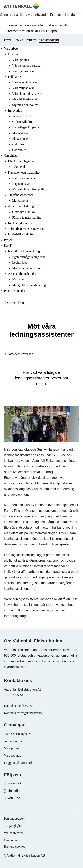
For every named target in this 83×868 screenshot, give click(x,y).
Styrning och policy (25, 105)
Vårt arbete (11, 49)
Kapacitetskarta (22, 184)
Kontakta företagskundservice (23, 713)
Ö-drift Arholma (23, 122)
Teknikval (19, 167)
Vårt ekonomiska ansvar (28, 94)
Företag (19, 40)
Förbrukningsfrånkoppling (29, 189)
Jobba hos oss (13, 741)
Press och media (15, 291)
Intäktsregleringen (20, 223)
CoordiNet (19, 150)
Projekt (9, 240)
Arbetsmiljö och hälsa (22, 274)
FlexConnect (20, 139)
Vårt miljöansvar (23, 88)
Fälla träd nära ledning (27, 217)
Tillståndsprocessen (21, 195)
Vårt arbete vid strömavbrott (26, 229)
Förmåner (18, 279)
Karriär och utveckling (24, 251)
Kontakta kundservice (18, 706)
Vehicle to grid (22, 116)
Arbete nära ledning (21, 206)
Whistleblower (14, 833)
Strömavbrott (16, 303)
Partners (31, 40)
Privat (7, 40)
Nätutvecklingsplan (25, 178)
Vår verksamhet (49, 40)
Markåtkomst (21, 201)
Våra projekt (12, 748)
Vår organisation (23, 71)
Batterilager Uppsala (25, 127)
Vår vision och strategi (27, 65)
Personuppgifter (14, 818)
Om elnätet (11, 156)
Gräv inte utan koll (24, 212)
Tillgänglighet (13, 826)
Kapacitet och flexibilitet (24, 172)
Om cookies (12, 840)
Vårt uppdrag (21, 60)
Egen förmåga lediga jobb (29, 257)
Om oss (13, 54)
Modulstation (21, 133)
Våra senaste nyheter (17, 734)
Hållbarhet (15, 77)
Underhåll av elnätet (21, 234)
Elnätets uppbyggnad (22, 161)
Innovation (15, 110)
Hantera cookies (15, 847)
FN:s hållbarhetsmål (25, 99)
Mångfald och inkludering (29, 285)
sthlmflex (18, 144)
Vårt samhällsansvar (25, 82)
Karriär (9, 246)
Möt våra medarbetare (26, 268)
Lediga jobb (20, 262)
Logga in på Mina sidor (19, 763)
